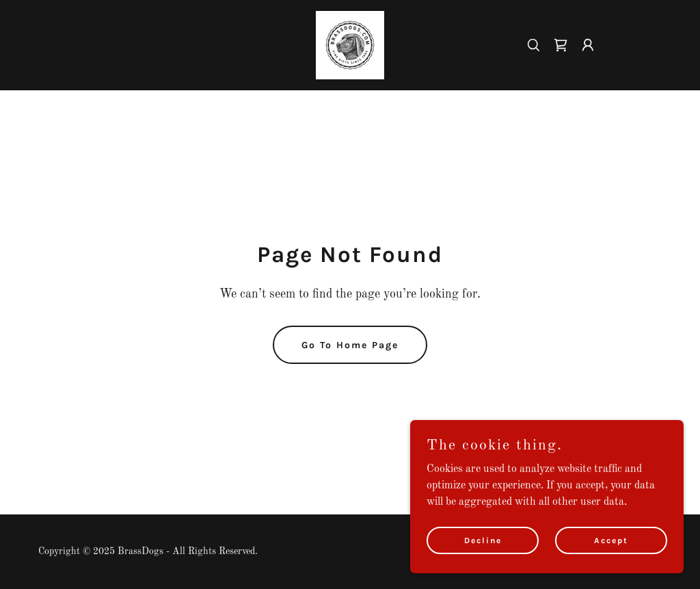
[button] (588, 45)
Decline (483, 540)
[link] (350, 45)
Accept (611, 540)
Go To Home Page (350, 345)
